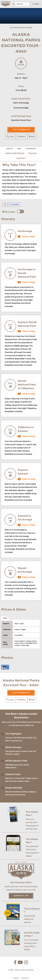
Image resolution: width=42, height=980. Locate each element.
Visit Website (21, 130)
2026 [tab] (5, 618)
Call (11, 137)
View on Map (26, 237)
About (10, 149)
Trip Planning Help (21, 883)
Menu (36, 4)
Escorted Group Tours (21, 28)
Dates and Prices (15, 154)
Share (14, 205)
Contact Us (21, 896)
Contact (21, 158)
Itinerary (31, 149)
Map (32, 137)
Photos (32, 154)
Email (22, 137)
